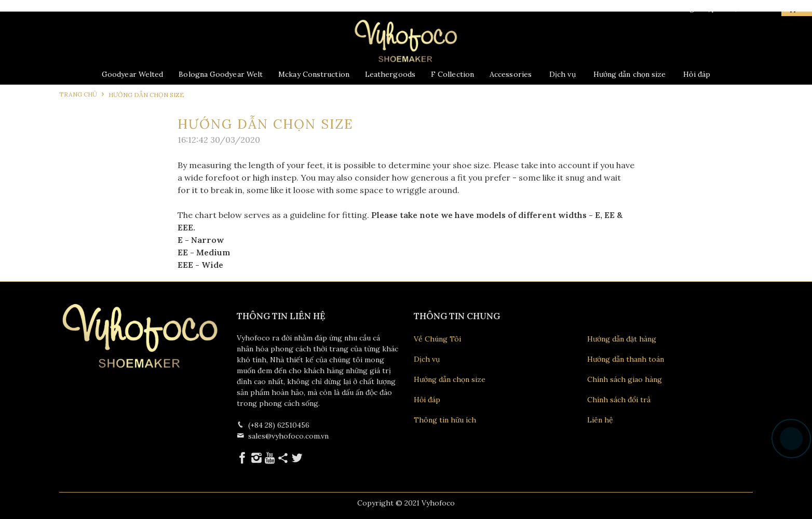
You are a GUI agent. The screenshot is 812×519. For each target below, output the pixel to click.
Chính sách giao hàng (625, 379)
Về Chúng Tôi (437, 339)
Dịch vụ (563, 74)
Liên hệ (600, 420)
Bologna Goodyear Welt (221, 74)
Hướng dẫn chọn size (630, 74)
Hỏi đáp (697, 74)
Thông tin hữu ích (445, 420)
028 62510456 (109, 9)
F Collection (452, 74)
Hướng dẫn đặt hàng (622, 339)
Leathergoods (390, 74)
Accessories (511, 74)
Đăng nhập (691, 8)
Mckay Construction (314, 74)
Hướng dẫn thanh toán (626, 359)
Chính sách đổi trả (619, 400)
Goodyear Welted (132, 74)
